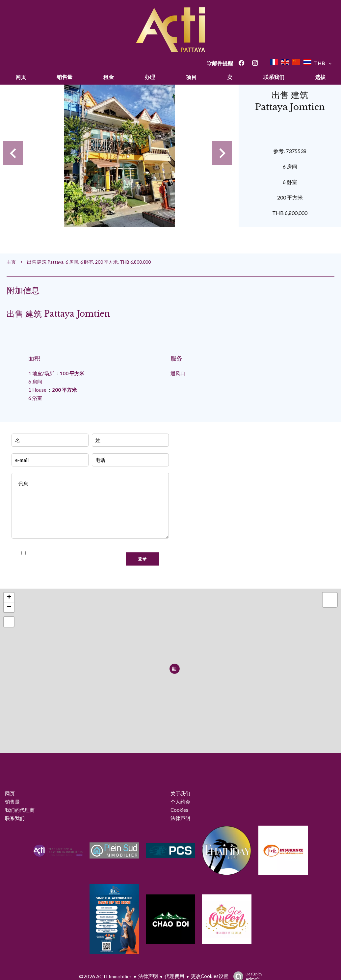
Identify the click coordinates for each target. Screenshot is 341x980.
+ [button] (9, 597)
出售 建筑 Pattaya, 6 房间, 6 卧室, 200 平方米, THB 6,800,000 (89, 262)
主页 (11, 262)
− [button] (9, 607)
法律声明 (148, 976)
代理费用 (174, 976)
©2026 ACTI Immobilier (105, 976)
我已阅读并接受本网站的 (66, 553)
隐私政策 (93, 553)
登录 (143, 559)
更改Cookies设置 (210, 976)
